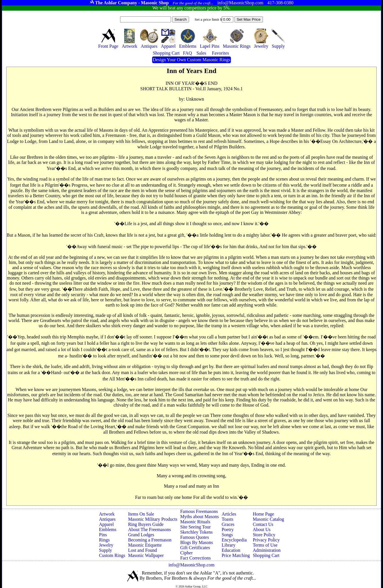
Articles (229, 514)
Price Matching (236, 555)
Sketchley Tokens (196, 532)
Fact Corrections (195, 558)
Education (231, 550)
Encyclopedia (234, 540)
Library (228, 545)
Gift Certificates (195, 548)
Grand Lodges (141, 535)
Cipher (186, 553)
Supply (106, 550)
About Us (262, 529)
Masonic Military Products (153, 519)
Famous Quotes (195, 537)
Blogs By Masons (197, 542)
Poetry (228, 529)
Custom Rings (112, 555)
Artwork (107, 514)
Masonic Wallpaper (146, 555)
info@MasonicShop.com (191, 565)
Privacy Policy (266, 540)
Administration (267, 550)
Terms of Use (265, 545)
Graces (228, 524)
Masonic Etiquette (145, 545)
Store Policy (264, 535)
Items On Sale (141, 514)
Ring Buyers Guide (146, 524)
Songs (227, 535)
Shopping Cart (266, 555)
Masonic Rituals (195, 522)
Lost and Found (143, 550)
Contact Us (263, 524)
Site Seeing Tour (195, 527)
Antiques (107, 519)
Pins (103, 535)
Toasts (227, 519)
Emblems (108, 529)
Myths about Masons (199, 517)
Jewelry (106, 545)
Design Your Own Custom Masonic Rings (191, 60)
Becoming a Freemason (150, 540)
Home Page (263, 514)
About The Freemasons (150, 529)
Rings (104, 540)
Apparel (107, 524)
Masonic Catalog (269, 519)
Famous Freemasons (199, 511)
